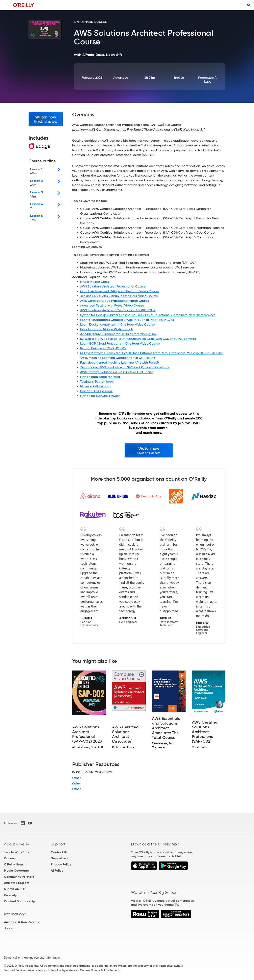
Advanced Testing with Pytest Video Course (112, 305)
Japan (9, 928)
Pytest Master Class (95, 282)
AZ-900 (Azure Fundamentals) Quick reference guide (119, 334)
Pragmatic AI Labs (208, 80)
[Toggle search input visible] (249, 5)
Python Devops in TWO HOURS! (103, 348)
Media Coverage (16, 871)
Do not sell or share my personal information (32, 958)
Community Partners (19, 877)
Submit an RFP (14, 889)
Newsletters (59, 858)
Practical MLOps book (96, 391)
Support (58, 844)
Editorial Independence (62, 970)
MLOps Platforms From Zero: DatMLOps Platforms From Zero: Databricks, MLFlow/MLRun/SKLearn (151, 353)
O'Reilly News (14, 864)
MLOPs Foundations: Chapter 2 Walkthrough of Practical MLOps (127, 320)
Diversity (10, 895)
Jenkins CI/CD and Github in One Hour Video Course (119, 296)
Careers (10, 858)
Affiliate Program (17, 883)
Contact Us (59, 852)
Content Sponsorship (19, 901)
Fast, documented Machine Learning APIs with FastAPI (120, 362)
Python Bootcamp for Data (100, 377)
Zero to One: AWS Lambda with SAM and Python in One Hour (125, 367)
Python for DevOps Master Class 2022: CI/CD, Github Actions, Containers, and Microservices (148, 315)
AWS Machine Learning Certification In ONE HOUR (118, 358)
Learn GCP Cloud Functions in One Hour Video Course (120, 343)
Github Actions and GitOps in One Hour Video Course (120, 291)
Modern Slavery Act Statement (100, 970)
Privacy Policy (61, 864)
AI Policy (57, 871)
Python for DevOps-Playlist (100, 396)
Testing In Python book (97, 382)
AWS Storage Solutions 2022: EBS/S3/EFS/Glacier (117, 372)
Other (76, 778)
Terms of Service (14, 970)
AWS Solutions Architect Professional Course (113, 286)
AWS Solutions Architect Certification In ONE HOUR (118, 310)
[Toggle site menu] (5, 5)
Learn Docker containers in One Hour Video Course (117, 324)
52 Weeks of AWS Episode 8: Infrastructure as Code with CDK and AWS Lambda (138, 339)
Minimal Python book (96, 386)
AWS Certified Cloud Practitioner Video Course (115, 301)
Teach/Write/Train (18, 852)
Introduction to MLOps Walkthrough (107, 329)
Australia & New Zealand (22, 922)
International (16, 914)
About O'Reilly (16, 844)
